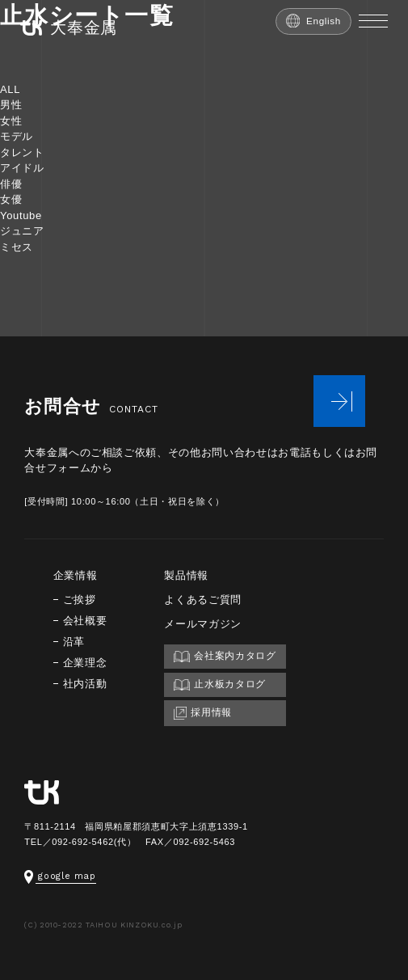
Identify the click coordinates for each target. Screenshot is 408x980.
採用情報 (203, 713)
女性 (11, 121)
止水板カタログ (220, 684)
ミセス (17, 247)
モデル (17, 136)
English (313, 21)
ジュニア (22, 231)
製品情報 (186, 575)
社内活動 (85, 684)
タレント (22, 152)
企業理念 (85, 663)
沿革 (74, 642)
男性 (11, 105)
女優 (11, 199)
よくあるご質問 (203, 600)
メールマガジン (203, 624)
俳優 (11, 184)
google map (60, 876)
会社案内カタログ (225, 656)
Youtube (21, 215)
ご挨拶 (80, 600)
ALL (10, 89)
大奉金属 (69, 28)
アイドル (22, 168)
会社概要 (85, 621)
